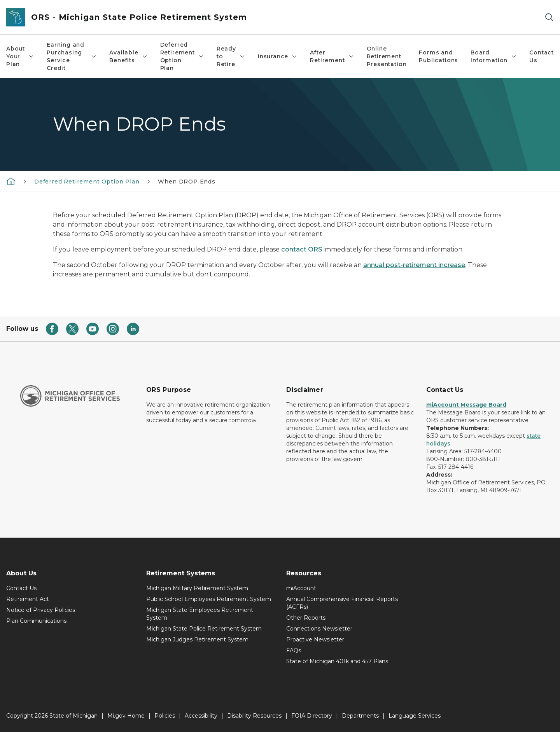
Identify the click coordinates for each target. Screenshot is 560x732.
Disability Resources (254, 716)
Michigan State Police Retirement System (204, 629)
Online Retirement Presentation (387, 56)
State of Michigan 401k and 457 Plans (337, 661)
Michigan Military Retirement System (197, 588)
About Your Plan (20, 56)
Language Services (415, 716)
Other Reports (306, 618)
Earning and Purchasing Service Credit (72, 56)
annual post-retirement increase (414, 265)
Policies (165, 716)
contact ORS (302, 249)
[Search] (549, 17)
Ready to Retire (231, 56)
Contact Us (542, 56)
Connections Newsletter (319, 629)
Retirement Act (28, 599)
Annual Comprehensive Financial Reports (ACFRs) (342, 603)
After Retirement (332, 56)
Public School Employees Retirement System (209, 599)
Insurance (278, 56)
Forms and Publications (438, 56)
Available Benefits (128, 56)
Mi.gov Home (126, 716)
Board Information (494, 56)
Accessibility (201, 716)
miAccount (301, 588)
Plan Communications (36, 621)
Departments (360, 716)
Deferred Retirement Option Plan (182, 56)
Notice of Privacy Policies (41, 610)
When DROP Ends (186, 182)
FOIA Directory (312, 716)
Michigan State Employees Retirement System (200, 614)
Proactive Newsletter (315, 639)
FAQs (294, 650)
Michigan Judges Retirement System (197, 639)
